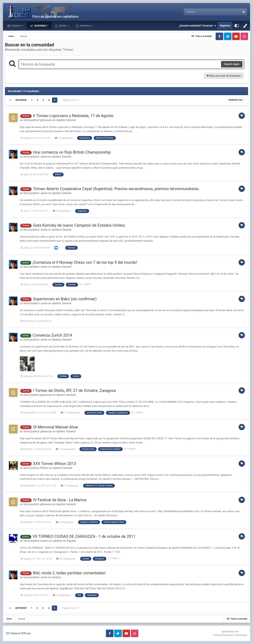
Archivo (57, 577)
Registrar (225, 26)
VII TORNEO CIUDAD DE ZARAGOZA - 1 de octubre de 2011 (84, 536)
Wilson (44, 468)
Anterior (21, 100)
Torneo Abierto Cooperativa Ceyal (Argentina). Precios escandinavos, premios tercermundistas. (116, 189)
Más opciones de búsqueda (224, 76)
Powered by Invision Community (230, 635)
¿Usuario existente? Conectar (198, 26)
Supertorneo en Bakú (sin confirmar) (65, 299)
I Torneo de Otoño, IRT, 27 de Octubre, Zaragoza (74, 391)
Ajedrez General (66, 120)
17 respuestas (70, 413)
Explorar (16, 26)
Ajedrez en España (65, 541)
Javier (44, 157)
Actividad (40, 26)
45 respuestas (66, 559)
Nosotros (85, 26)
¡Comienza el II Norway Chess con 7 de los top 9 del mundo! (85, 262)
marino (44, 541)
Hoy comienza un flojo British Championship (72, 152)
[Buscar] (201, 12)
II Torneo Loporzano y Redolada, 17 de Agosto (73, 116)
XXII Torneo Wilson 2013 (55, 464)
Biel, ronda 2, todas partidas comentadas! (69, 573)
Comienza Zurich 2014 (52, 335)
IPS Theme (12, 633)
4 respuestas (64, 138)
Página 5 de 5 (71, 100)
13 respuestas (65, 449)
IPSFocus (26, 633)
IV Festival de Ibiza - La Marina (60, 500)
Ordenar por (236, 100)
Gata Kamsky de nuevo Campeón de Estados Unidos (79, 225)
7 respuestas (70, 486)
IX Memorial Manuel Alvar (56, 427)
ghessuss (46, 120)
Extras (63, 26)
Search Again (232, 64)
